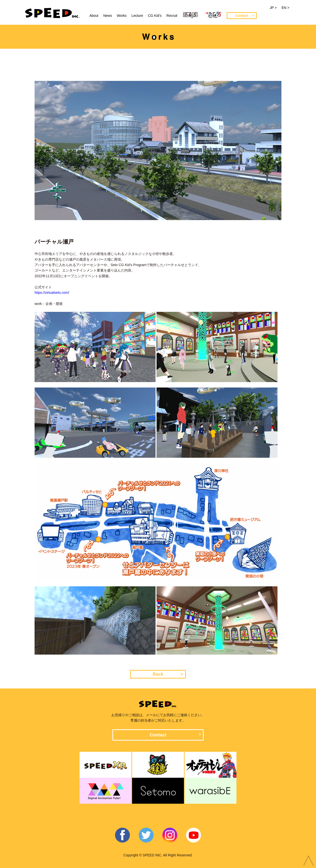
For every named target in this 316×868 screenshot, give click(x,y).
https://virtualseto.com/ (52, 293)
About (94, 16)
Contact (242, 16)
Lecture (137, 16)
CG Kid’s (155, 16)
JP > (273, 8)
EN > (285, 8)
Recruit (172, 16)
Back (158, 674)
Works (122, 16)
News (108, 16)
